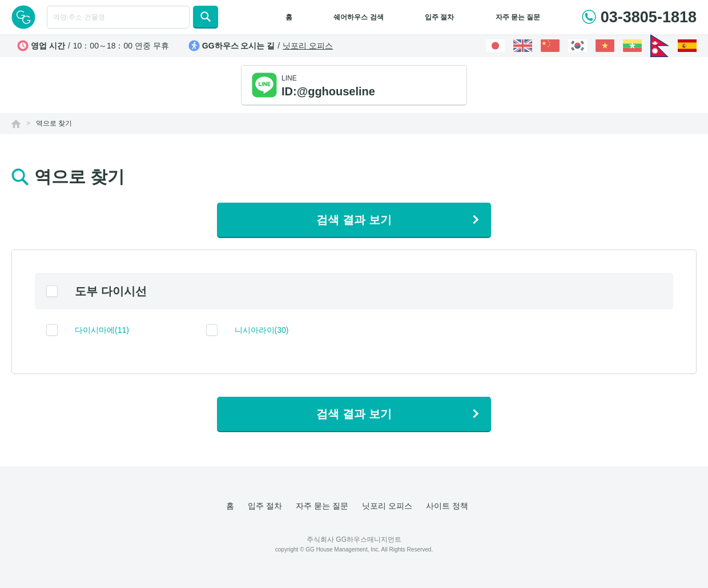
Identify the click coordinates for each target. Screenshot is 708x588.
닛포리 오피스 (308, 46)
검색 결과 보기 (354, 220)
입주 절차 (439, 17)
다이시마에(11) (102, 330)
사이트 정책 (447, 506)
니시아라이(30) (262, 330)
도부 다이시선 (111, 291)
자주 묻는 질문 (518, 17)
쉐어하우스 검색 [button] (358, 17)
